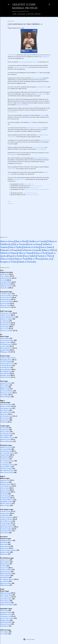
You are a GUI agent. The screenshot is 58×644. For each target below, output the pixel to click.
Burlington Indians (6, 612)
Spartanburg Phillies (6, 531)
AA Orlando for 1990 (41, 94)
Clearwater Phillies (6, 449)
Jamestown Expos (6, 572)
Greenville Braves (5, 367)
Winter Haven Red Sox (7, 472)
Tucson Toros (4, 329)
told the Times (11, 169)
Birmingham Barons (6, 360)
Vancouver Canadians (7, 331)
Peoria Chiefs (4, 494)
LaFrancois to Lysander (32, 250)
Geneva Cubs (4, 568)
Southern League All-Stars (8, 358)
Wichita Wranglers (6, 397)
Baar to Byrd (21, 241)
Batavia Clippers (5, 562)
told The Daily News (45, 140)
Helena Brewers (5, 601)
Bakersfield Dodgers (6, 404)
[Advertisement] (29, 219)
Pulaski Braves (5, 626)
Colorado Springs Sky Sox (8, 317)
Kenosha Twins (5, 490)
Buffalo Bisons (5, 274)
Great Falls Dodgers (6, 599)
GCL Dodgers (5, 632)
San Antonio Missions (7, 391)
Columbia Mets (5, 515)
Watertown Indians (6, 583)
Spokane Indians (5, 552)
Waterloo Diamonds (6, 504)
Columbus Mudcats (6, 366)
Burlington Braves (6, 484)
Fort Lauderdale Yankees (7, 453)
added (37, 73)
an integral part (45, 57)
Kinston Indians (5, 432)
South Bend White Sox (7, 500)
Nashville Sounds (5, 284)
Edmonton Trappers (6, 319)
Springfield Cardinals (6, 502)
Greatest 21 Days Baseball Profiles (25, 6)
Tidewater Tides (5, 305)
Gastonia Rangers (6, 523)
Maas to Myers (49, 250)
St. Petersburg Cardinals (7, 465)
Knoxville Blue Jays (6, 371)
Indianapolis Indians (6, 278)
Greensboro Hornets (6, 525)
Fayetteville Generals (6, 521)
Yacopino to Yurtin (8, 262)
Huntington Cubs (6, 616)
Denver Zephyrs (5, 276)
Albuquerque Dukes (6, 313)
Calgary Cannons (5, 315)
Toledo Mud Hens (6, 307)
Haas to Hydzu (15, 247)
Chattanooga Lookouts (7, 364)
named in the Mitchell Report (41, 158)
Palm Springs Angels (6, 408)
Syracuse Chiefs (5, 303)
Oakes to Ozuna (25, 253)
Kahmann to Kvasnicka (10, 250)
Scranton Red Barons (7, 296)
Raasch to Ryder (15, 256)
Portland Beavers (5, 325)
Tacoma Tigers (5, 327)
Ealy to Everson (19, 244)
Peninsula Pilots (5, 435)
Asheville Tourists (6, 511)
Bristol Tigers (4, 610)
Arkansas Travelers (6, 383)
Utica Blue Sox (5, 581)
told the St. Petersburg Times (21, 67)
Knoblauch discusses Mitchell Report (32, 195)
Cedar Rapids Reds (6, 486)
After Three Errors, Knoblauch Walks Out (30, 193)
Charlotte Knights (6, 362)
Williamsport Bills (5, 352)
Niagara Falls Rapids (6, 573)
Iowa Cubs (4, 280)
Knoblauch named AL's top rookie (36, 186)
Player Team (29, 14)
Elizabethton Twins (6, 614)
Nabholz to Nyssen (8, 253)
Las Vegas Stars (5, 321)
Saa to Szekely (30, 256)
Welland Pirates (5, 585)
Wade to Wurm (34, 259)
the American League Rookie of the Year (28, 62)
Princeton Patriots (6, 624)
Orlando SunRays (6, 377)
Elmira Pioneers (5, 564)
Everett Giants (5, 548)
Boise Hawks (4, 544)
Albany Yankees (5, 338)
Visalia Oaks (4, 422)
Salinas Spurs (4, 414)
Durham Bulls (4, 428)
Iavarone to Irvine (31, 247)
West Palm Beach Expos (7, 470)
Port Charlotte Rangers (7, 461)
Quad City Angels (6, 496)
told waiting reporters (19, 179)
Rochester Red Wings (7, 301)
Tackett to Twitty (45, 256)
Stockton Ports (5, 420)
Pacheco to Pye (39, 253)
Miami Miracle (5, 457)
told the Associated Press (22, 105)
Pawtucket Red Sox (6, 297)
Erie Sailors (3, 566)
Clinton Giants (5, 488)
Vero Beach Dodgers (6, 469)
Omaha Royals (5, 288)
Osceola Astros (5, 459)
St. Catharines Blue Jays (7, 579)
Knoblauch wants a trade (34, 188)
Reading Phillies (5, 350)
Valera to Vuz (20, 259)
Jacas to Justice (46, 247)
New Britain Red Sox (6, 348)
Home (14, 14)
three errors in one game (39, 147)
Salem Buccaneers (6, 439)
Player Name (21, 14)
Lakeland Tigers (5, 455)
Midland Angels (5, 389)
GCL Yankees (4, 634)
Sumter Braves (5, 533)
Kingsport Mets (5, 620)
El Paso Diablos (5, 385)
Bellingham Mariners (6, 540)
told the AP (43, 115)
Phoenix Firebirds (5, 323)
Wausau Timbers (5, 505)
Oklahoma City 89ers (7, 286)
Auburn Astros (5, 560)
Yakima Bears (4, 554)
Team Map (37, 14)
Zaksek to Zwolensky (27, 262)
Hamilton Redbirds (6, 570)
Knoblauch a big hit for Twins (29, 184)
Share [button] (9, 201)
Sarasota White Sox (6, 467)
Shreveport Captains (6, 393)
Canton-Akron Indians (7, 340)
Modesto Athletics (6, 406)
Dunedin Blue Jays (6, 451)
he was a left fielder (41, 149)
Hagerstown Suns (6, 342)
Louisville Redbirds (6, 282)
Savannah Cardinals (6, 529)
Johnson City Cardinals (7, 618)
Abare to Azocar (7, 241)
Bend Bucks (4, 542)
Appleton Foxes (5, 480)
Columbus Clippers (6, 294)
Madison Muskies (5, 492)
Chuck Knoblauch (12, 55)
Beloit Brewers (5, 482)
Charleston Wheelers (6, 519)
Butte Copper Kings (6, 595)
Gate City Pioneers (6, 597)
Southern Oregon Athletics (8, 550)
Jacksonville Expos (6, 369)
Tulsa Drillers (4, 395)
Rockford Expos (5, 498)
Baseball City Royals (6, 447)
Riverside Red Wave (6, 412)
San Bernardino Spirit (7, 416)
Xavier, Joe (47, 259)
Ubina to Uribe (7, 259)
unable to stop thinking (37, 78)
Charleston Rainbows (7, 517)
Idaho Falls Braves (6, 603)
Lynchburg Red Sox (6, 434)
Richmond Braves (6, 299)
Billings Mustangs (6, 593)
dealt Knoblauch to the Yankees (34, 128)
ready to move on (12, 112)
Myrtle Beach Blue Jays (7, 527)
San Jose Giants (5, 418)
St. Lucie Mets (5, 463)
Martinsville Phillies (6, 622)
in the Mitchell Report (42, 87)
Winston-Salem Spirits (7, 441)
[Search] (49, 4)
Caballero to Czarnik (37, 241)
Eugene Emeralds (5, 546)
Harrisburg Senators (6, 344)
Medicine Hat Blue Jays (7, 605)
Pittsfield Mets (5, 577)
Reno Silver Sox (5, 410)
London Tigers (5, 346)
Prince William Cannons (7, 437)
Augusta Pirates (5, 513)
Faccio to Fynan (34, 244)
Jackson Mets (4, 387)
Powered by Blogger (29, 639)
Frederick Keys (5, 430)
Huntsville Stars (5, 373)
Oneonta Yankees (5, 575)
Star (12, 203)
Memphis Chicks (5, 375)
